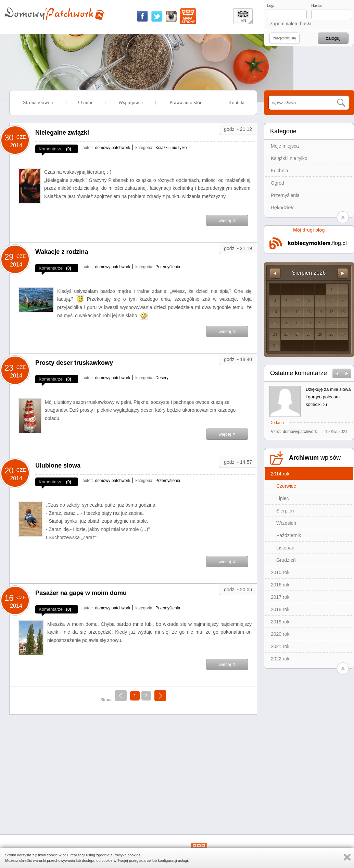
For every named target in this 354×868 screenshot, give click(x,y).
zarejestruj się (285, 38)
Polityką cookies (127, 855)
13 (309, 312)
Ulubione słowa (58, 466)
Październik (289, 535)
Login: (272, 5)
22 (331, 323)
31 (275, 346)
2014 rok (280, 474)
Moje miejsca (285, 146)
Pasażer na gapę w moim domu (81, 593)
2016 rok (280, 585)
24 (275, 334)
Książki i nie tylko (289, 158)
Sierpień (285, 511)
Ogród (277, 183)
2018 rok (280, 609)
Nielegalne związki (62, 133)
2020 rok (280, 634)
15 (331, 312)
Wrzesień (286, 523)
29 (331, 334)
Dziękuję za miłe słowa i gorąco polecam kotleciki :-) (328, 397)
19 (298, 323)
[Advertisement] (133, 768)
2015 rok (280, 572)
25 (286, 334)
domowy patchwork (113, 148)
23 (343, 323)
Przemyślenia (285, 195)
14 (320, 312)
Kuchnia (280, 171)
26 (298, 334)
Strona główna (38, 102)
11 (286, 312)
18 (286, 323)
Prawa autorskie (186, 102)
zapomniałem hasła (291, 24)
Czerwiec (286, 486)
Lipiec (283, 498)
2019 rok (280, 622)
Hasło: (317, 5)
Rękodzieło (283, 208)
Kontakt (236, 102)
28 (320, 334)
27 (309, 334)
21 (320, 323)
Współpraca (130, 102)
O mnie (86, 102)
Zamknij (347, 857)
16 (343, 312)
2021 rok (280, 646)
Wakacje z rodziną (62, 252)
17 (275, 323)
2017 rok (280, 597)
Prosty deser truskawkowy (74, 363)
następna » (160, 697)
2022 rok (280, 659)
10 (275, 312)
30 (343, 334)
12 (298, 312)
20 (309, 323)
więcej (227, 220)
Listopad (285, 548)
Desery (162, 378)
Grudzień (286, 560)
